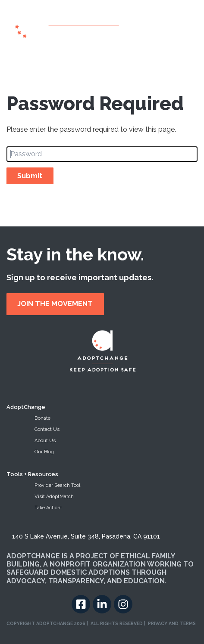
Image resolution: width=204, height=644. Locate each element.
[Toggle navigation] (193, 28)
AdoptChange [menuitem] (26, 407)
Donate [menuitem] (42, 418)
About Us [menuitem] (45, 441)
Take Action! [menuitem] (48, 508)
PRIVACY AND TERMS (172, 623)
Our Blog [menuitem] (44, 452)
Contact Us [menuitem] (47, 429)
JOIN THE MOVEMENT (55, 304)
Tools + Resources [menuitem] (32, 474)
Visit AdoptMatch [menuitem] (54, 497)
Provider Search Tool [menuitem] (57, 485)
